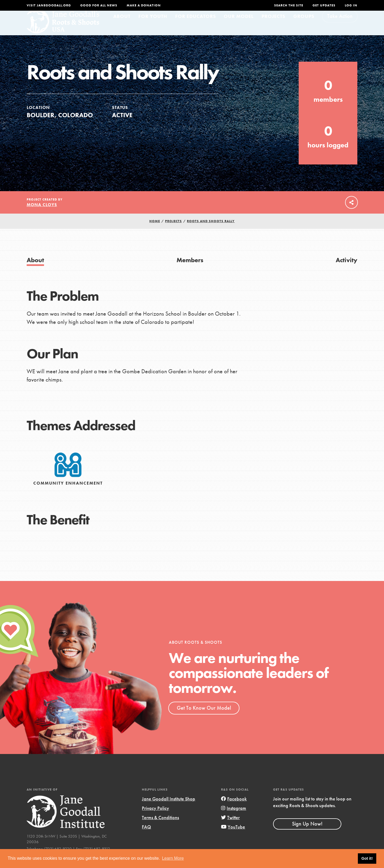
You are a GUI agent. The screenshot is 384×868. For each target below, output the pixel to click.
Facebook (234, 808)
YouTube (233, 836)
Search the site (289, 5)
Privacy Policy (155, 818)
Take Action (340, 26)
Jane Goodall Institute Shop (169, 808)
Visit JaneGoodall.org (49, 5)
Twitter (230, 827)
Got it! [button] (367, 858)
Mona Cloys (42, 214)
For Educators (196, 26)
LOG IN (351, 5)
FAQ (146, 836)
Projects (273, 26)
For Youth (153, 26)
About (122, 26)
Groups (304, 26)
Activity (347, 270)
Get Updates (324, 5)
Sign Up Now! (307, 833)
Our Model (239, 26)
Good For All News (99, 5)
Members (190, 270)
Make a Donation (144, 5)
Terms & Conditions (160, 827)
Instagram (234, 818)
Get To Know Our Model (204, 717)
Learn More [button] (173, 858)
